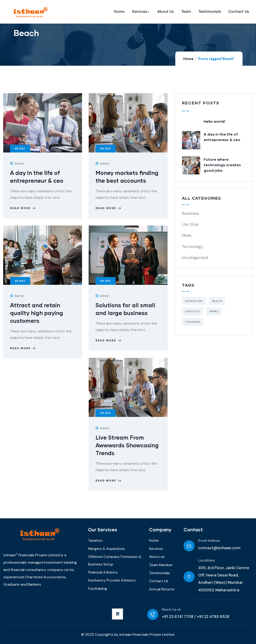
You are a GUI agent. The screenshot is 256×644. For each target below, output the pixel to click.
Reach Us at (171, 610)
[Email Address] (189, 546)
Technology (192, 247)
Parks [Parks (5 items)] (214, 311)
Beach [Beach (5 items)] (217, 301)
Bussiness (191, 213)
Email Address (209, 541)
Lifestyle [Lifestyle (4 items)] (192, 311)
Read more (23, 208)
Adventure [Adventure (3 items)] (194, 301)
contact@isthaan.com (219, 548)
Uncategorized (195, 258)
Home (188, 59)
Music (187, 235)
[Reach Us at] (153, 614)
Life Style (190, 224)
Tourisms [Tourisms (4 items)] (193, 322)
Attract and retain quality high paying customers (37, 313)
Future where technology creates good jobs (222, 165)
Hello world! (214, 121)
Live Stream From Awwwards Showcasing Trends (127, 445)
